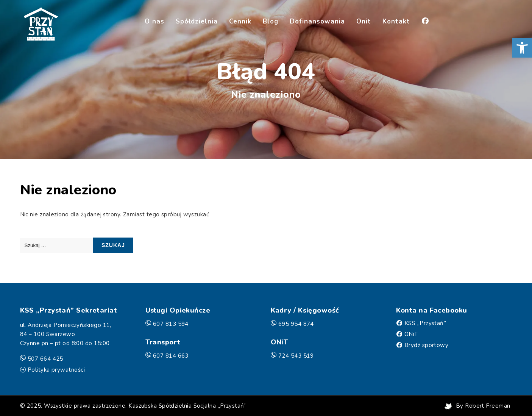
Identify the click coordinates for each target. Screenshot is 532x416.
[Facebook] (425, 22)
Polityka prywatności (56, 370)
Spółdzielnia (197, 21)
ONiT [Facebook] (411, 334)
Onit (364, 21)
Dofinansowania (317, 21)
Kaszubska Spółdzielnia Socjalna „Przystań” (187, 406)
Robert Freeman (488, 406)
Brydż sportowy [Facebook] (426, 345)
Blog (271, 21)
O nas (154, 21)
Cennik (240, 21)
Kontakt (396, 21)
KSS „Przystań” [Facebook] (425, 323)
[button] (522, 48)
